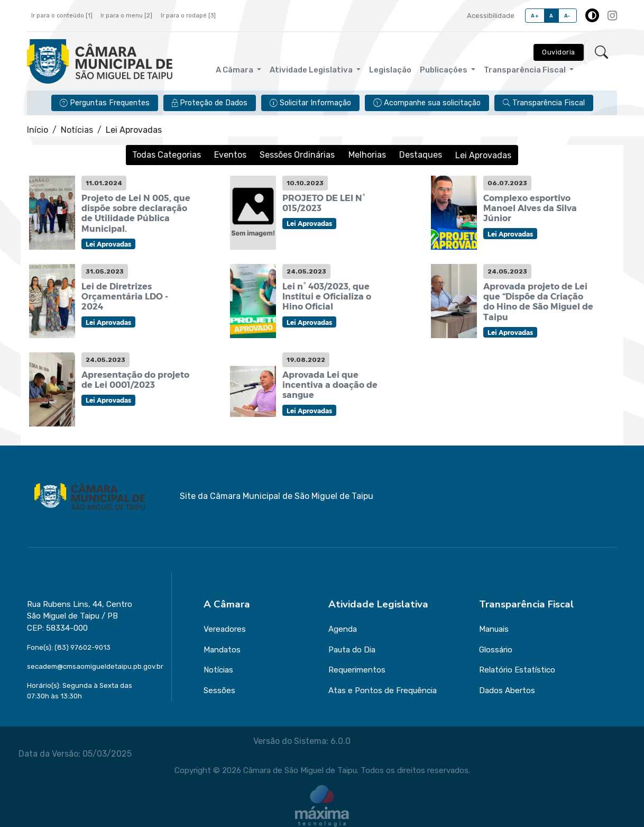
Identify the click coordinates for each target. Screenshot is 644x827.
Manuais (494, 629)
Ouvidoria (559, 52)
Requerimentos (357, 670)
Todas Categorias (167, 155)
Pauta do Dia (352, 650)
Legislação (390, 70)
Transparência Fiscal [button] (526, 70)
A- (568, 16)
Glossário (496, 650)
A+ (535, 16)
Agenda (343, 629)
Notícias (77, 130)
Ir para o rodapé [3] (188, 16)
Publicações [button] (444, 70)
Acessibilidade (491, 16)
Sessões (219, 690)
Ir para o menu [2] (126, 16)
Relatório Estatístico (517, 670)
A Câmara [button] (235, 70)
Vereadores (225, 629)
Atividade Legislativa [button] (312, 70)
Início (38, 130)
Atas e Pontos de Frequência (383, 690)
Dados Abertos (507, 690)
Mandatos (222, 650)
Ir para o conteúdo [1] (62, 16)
